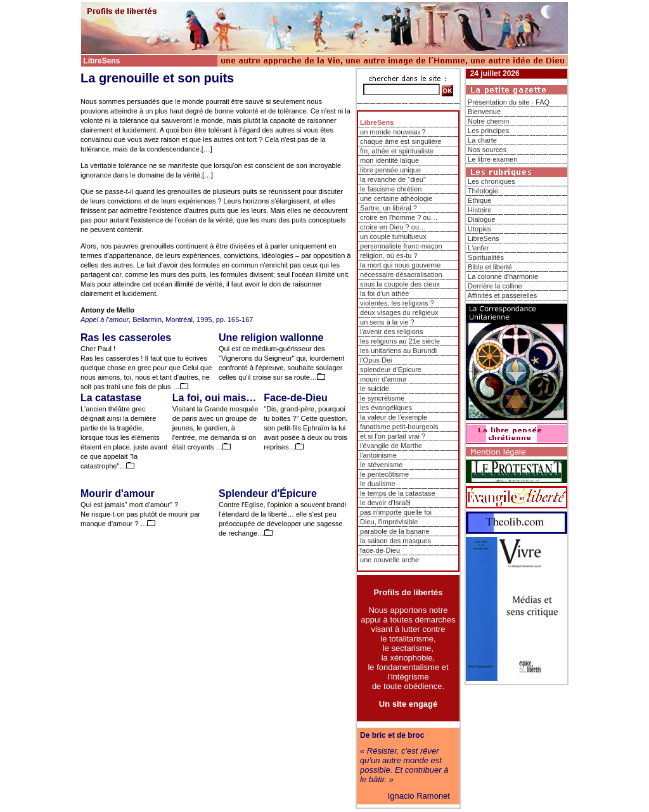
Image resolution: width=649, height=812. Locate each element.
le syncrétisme (382, 398)
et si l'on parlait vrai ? (393, 436)
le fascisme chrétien (391, 189)
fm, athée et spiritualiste (397, 151)
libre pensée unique (390, 170)
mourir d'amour (383, 379)
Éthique (479, 200)
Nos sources (487, 150)
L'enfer (478, 248)
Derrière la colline (495, 286)
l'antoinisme (378, 455)
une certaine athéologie (396, 198)
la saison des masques (395, 541)
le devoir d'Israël (385, 503)
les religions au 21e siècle (400, 341)
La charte (482, 140)
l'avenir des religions (391, 332)
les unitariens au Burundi (398, 351)
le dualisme (378, 484)
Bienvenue (484, 112)
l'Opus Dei (376, 360)
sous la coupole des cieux (400, 284)
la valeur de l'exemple (394, 417)
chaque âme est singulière (401, 141)
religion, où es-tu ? (389, 255)
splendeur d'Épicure (391, 370)
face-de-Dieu (380, 550)
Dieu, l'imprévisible (389, 522)
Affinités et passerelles (502, 295)
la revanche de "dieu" (393, 179)
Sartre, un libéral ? (389, 208)
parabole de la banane (395, 531)
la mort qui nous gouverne (400, 265)
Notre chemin (488, 121)
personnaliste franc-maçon (401, 246)
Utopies (479, 229)
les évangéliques (386, 408)
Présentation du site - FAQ (509, 102)
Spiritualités (486, 257)
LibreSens (484, 238)
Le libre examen (492, 159)
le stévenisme (381, 465)
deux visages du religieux (399, 313)
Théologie (483, 191)
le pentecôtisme (384, 474)
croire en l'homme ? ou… (399, 217)
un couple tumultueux (393, 236)
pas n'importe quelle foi (396, 512)
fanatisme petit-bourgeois (399, 427)
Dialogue (481, 219)
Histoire (479, 210)
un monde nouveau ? (393, 132)
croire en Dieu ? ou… (393, 227)
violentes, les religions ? (397, 303)
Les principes (488, 131)
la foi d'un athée (384, 293)
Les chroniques (492, 181)
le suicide (375, 389)
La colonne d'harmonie (503, 276)
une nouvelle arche (389, 560)
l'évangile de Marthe (391, 446)
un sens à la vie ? (387, 322)
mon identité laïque (389, 160)
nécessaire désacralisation (401, 274)
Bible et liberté (490, 267)
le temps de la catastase (398, 493)
